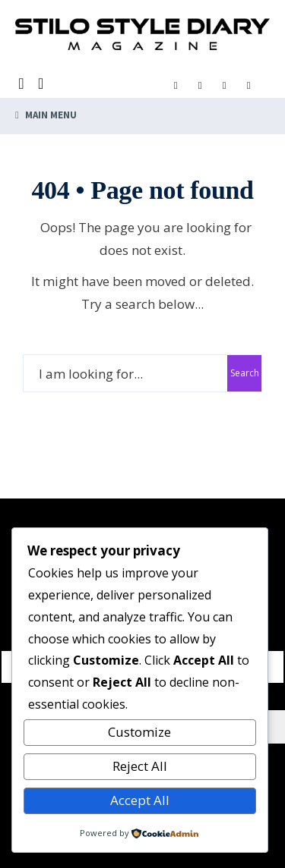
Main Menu (46, 115)
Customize (139, 732)
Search (245, 373)
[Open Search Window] (23, 85)
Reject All (140, 766)
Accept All (140, 800)
